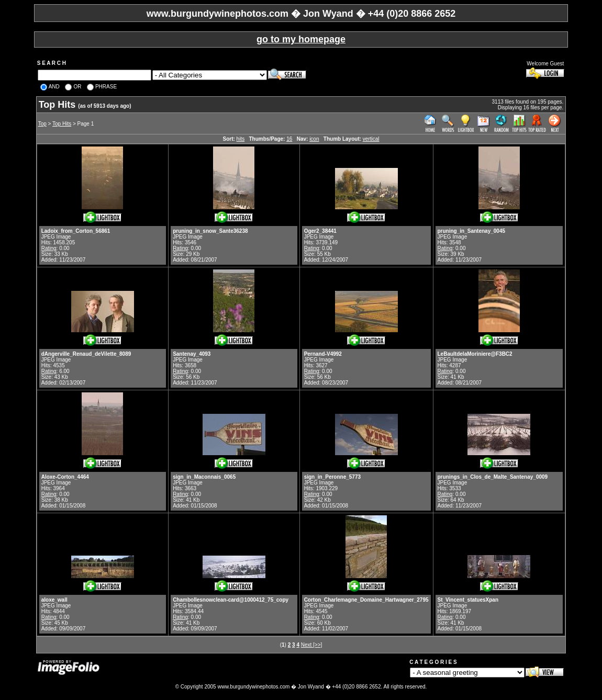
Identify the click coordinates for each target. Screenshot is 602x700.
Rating (49, 248)
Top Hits (62, 124)
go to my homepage (301, 39)
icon (314, 139)
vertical (371, 139)
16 (289, 139)
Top (42, 124)
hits (241, 139)
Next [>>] (312, 645)
